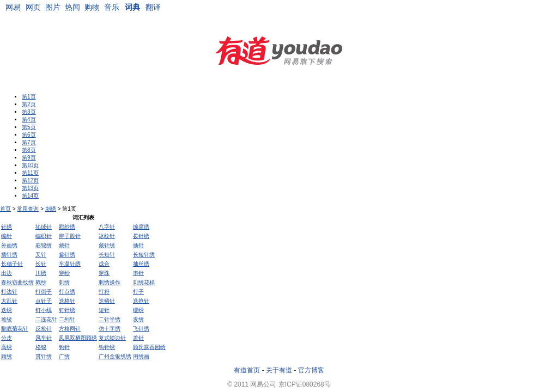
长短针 (107, 255)
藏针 (64, 245)
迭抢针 (141, 301)
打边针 (9, 292)
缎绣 (138, 310)
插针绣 (9, 255)
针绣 (7, 227)
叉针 (41, 255)
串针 (138, 273)
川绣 (41, 273)
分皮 (7, 338)
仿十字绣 (110, 329)
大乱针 (9, 301)
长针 (41, 264)
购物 (92, 7)
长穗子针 (12, 264)
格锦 (41, 347)
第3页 (29, 112)
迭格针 (67, 301)
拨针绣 (141, 236)
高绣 (7, 347)
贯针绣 (44, 356)
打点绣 (67, 292)
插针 (138, 245)
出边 (7, 273)
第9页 (29, 158)
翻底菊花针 (15, 329)
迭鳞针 (107, 301)
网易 (13, 7)
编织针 (44, 236)
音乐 (112, 7)
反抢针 (44, 329)
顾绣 (7, 356)
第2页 (29, 104)
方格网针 (70, 329)
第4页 (29, 120)
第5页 (29, 127)
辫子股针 (70, 236)
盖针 (138, 338)
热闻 (72, 7)
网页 (33, 7)
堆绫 (7, 319)
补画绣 (9, 245)
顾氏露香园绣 (149, 347)
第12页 (30, 180)
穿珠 (104, 273)
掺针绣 (67, 255)
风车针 (44, 338)
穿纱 (64, 273)
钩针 (64, 347)
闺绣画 (141, 356)
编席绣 (141, 227)
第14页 (30, 196)
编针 (7, 236)
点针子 (44, 301)
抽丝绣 (141, 264)
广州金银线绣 (115, 356)
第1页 (29, 97)
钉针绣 (67, 310)
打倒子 (44, 292)
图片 (53, 7)
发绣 (138, 319)
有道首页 (247, 370)
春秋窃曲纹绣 (17, 282)
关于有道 (279, 370)
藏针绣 (107, 245)
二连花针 (46, 319)
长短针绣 (144, 255)
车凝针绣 (70, 264)
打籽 (104, 292)
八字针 (107, 227)
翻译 (153, 7)
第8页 (29, 150)
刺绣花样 (144, 282)
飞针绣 (141, 329)
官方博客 (311, 370)
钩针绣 (107, 347)
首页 (5, 209)
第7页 (29, 142)
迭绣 (7, 310)
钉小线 (44, 310)
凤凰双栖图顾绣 (78, 338)
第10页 (30, 165)
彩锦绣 (44, 245)
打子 (138, 292)
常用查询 (28, 209)
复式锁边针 (112, 338)
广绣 (64, 356)
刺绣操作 (110, 282)
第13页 (30, 188)
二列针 (67, 319)
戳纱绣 (67, 227)
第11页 (30, 173)
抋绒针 (44, 227)
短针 (104, 310)
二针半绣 (110, 319)
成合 (104, 264)
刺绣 (51, 209)
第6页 (29, 135)
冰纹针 (107, 236)
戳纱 (41, 282)
